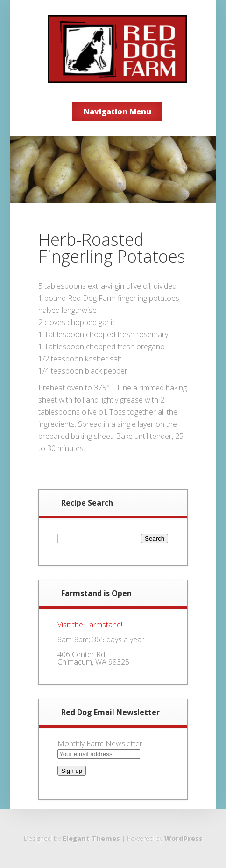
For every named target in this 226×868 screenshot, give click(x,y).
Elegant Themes (91, 838)
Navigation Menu (117, 111)
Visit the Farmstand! (90, 625)
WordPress (184, 838)
